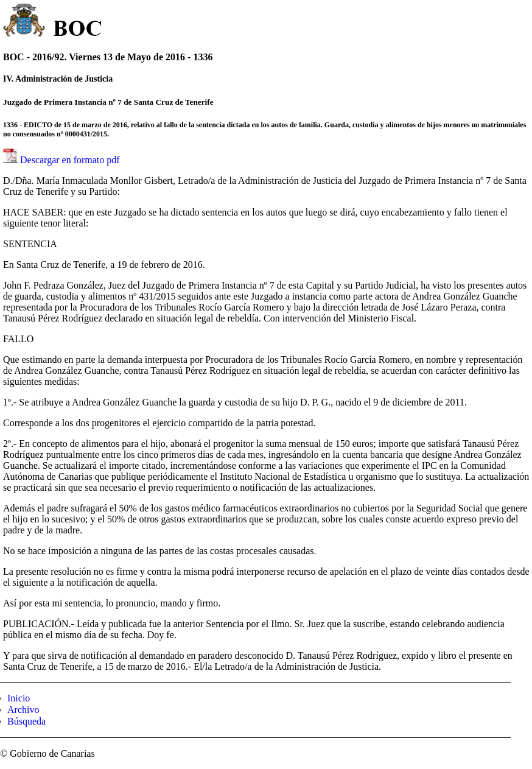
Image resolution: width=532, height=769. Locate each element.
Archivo (23, 710)
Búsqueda (26, 721)
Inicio (19, 698)
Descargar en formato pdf (70, 160)
